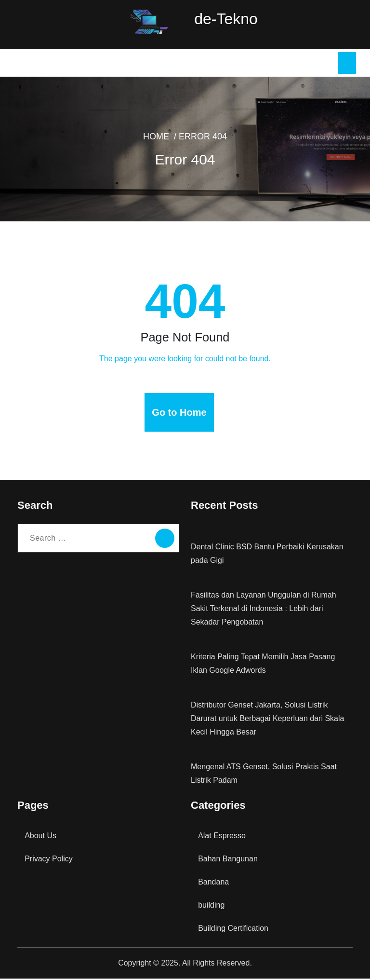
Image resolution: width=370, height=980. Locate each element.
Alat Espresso (221, 837)
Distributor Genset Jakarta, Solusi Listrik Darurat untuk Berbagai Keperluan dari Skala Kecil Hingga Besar (266, 720)
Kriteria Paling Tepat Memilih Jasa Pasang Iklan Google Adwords (263, 665)
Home (159, 138)
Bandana (213, 883)
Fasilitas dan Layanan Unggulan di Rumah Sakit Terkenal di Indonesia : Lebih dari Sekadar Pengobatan (271, 610)
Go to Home (179, 414)
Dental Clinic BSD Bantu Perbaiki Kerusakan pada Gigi (265, 555)
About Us (40, 837)
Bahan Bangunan (228, 860)
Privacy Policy (48, 860)
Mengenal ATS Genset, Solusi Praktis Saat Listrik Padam (262, 775)
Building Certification (233, 930)
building (212, 906)
